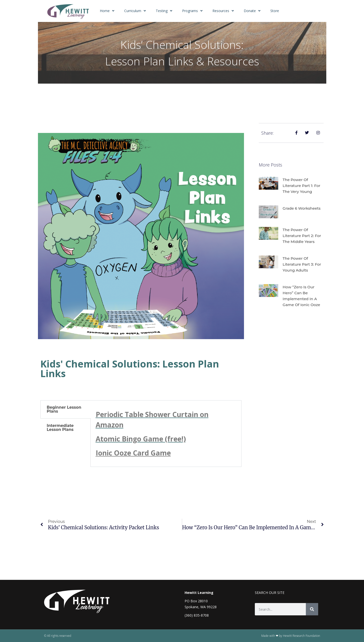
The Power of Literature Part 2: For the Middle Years (303, 236)
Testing (164, 11)
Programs (192, 11)
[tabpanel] (166, 434)
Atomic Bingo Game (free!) (141, 439)
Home (107, 11)
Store (275, 11)
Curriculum (135, 11)
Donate (252, 11)
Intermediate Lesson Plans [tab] (60, 428)
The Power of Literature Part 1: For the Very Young (303, 186)
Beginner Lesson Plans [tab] (64, 409)
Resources (223, 11)
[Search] (312, 609)
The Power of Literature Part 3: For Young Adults (303, 264)
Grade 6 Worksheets (303, 208)
